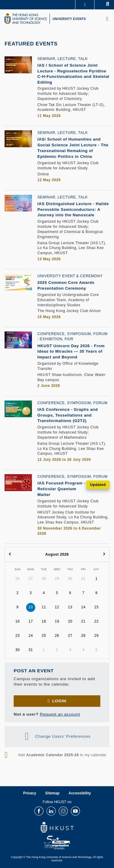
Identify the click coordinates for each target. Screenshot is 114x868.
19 (57, 621)
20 (70, 621)
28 (44, 579)
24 (31, 636)
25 (44, 636)
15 (97, 607)
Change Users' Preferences (63, 736)
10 (31, 607)
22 (97, 621)
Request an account (60, 714)
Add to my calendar (62, 755)
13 (70, 607)
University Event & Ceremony (70, 276)
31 (83, 579)
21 (83, 621)
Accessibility (80, 793)
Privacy (30, 793)
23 (17, 636)
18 (44, 621)
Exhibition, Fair (57, 339)
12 (57, 607)
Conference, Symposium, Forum (73, 334)
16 (17, 621)
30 (70, 579)
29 (57, 579)
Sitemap (52, 793)
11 (44, 607)
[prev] (10, 554)
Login (59, 701)
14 (83, 607)
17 (31, 621)
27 (31, 579)
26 (17, 579)
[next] (104, 554)
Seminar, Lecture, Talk (63, 59)
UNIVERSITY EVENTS (69, 19)
